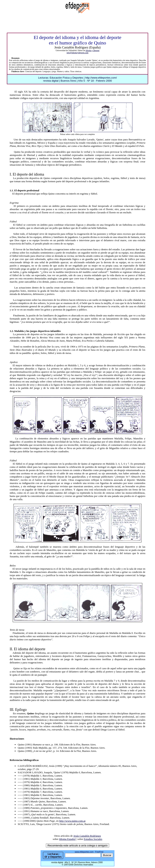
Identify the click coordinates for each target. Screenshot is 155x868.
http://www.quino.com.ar (72, 821)
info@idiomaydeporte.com (77, 53)
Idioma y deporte (92, 50)
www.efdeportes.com (84, 852)
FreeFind (99, 852)
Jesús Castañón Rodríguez (87, 836)
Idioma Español (67, 839)
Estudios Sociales (93, 839)
